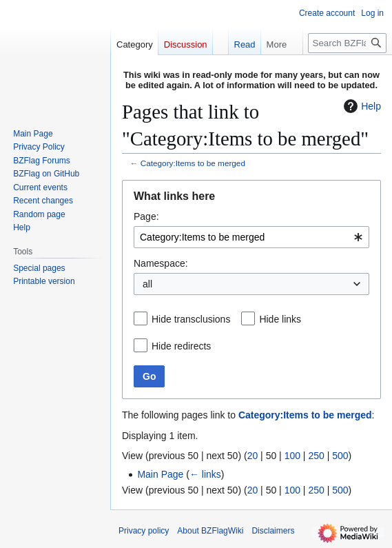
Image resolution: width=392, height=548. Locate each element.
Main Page (160, 474)
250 (316, 456)
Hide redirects (181, 346)
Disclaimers (273, 531)
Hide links (280, 319)
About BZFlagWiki (210, 531)
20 (253, 456)
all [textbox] (147, 284)
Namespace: (161, 263)
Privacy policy (144, 531)
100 (292, 456)
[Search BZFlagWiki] (347, 43)
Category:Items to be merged (193, 163)
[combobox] (251, 237)
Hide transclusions (191, 319)
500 (340, 456)
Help (361, 106)
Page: (146, 216)
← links (205, 474)
